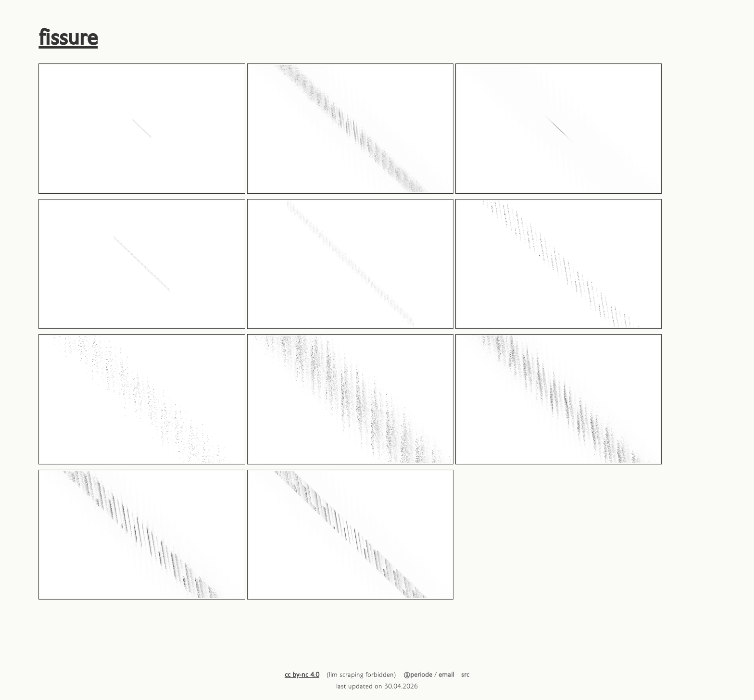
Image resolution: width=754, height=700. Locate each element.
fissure (68, 38)
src (465, 675)
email (446, 675)
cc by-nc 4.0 (302, 675)
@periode (418, 675)
